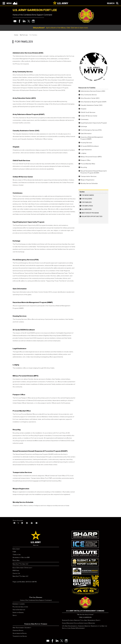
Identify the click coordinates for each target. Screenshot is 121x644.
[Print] (32, 523)
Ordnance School (18, 630)
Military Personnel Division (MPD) (25, 376)
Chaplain (16, 147)
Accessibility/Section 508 (21, 557)
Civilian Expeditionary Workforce (84, 623)
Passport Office (19, 395)
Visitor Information (19, 610)
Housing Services (20, 316)
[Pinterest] (27, 523)
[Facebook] (14, 523)
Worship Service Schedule (23, 502)
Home (16, 35)
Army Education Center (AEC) (24, 98)
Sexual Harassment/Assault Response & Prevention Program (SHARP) (40, 451)
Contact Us (16, 573)
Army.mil (36, 545)
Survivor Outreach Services (71, 620)
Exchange (16, 241)
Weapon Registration (21, 489)
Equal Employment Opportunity (22, 568)
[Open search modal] (113, 3)
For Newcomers (88, 195)
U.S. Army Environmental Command (73, 626)
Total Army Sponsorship (88, 620)
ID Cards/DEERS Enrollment (24, 330)
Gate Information (20, 289)
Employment (16, 549)
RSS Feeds (16, 571)
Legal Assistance (19, 349)
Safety (15, 615)
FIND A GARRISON (85, 617)
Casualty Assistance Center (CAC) (26, 131)
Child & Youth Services (21, 160)
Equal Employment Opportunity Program (28, 222)
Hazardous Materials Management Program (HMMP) (33, 302)
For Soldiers (87, 199)
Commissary (18, 193)
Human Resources (67, 623)
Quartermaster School (20, 633)
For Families (87, 202)
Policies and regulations (20, 607)
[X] (18, 523)
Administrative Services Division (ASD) (28, 53)
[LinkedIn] (22, 523)
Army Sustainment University (22, 628)
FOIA (14, 552)
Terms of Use (17, 555)
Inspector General (18, 612)
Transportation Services (22, 472)
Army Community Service (23, 72)
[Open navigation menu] (7, 3)
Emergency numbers (19, 604)
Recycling (17, 430)
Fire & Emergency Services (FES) (26, 260)
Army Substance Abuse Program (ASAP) (29, 114)
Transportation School (20, 636)
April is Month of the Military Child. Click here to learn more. (61, 28)
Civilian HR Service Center (23, 177)
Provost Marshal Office (22, 411)
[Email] (36, 523)
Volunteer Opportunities (92, 216)
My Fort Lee (24, 35)
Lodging (16, 365)
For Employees (87, 206)
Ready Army (16, 560)
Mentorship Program (90, 213)
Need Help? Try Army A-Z (20, 564)
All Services (87, 209)
